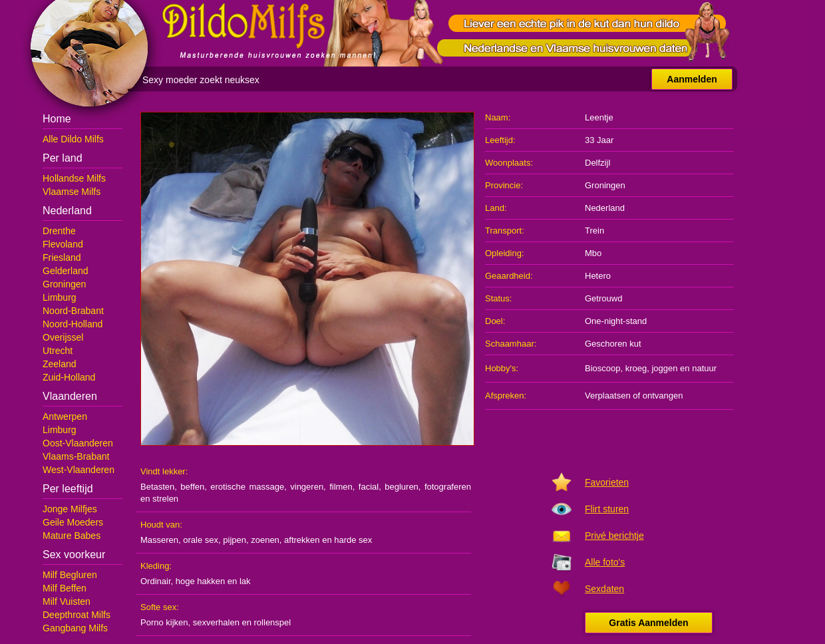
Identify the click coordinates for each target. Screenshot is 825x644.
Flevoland (63, 244)
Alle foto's (605, 562)
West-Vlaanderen (79, 470)
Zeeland (60, 364)
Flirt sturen (607, 509)
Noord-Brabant (73, 311)
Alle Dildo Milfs (73, 139)
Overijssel (63, 337)
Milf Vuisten (67, 601)
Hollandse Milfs (74, 178)
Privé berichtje (614, 536)
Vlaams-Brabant (76, 456)
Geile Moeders (73, 522)
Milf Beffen (65, 588)
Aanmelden (692, 79)
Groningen (64, 284)
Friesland (62, 257)
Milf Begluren (70, 575)
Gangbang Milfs (75, 628)
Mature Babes (72, 536)
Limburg (60, 297)
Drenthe (59, 231)
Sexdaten (604, 589)
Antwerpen (65, 416)
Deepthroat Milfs (77, 615)
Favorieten (607, 482)
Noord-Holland (73, 324)
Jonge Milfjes (70, 509)
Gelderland (66, 271)
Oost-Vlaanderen (78, 443)
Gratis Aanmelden (648, 623)
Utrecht (58, 351)
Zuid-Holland (69, 377)
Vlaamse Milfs (72, 192)
